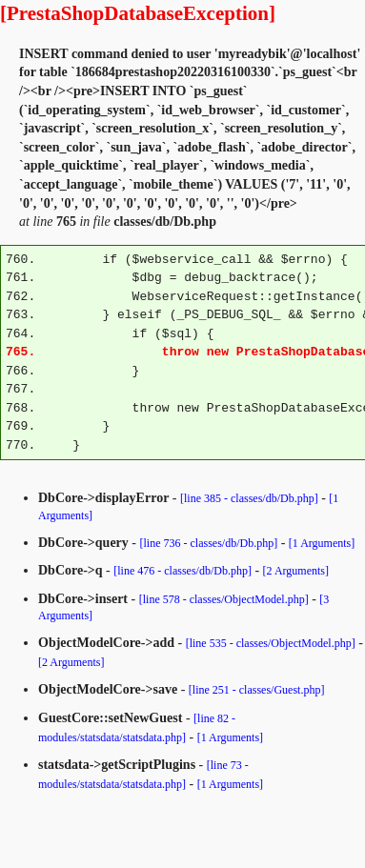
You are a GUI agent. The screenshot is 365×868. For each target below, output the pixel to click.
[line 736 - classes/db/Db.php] (209, 543)
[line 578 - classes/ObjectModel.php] (224, 599)
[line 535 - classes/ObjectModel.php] (271, 643)
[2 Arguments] (296, 571)
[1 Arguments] (322, 543)
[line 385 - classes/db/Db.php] (249, 498)
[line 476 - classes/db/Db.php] (182, 571)
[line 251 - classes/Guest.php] (257, 690)
